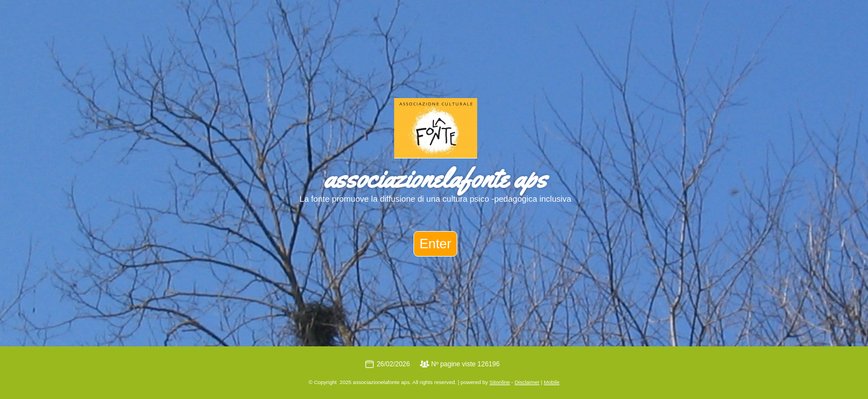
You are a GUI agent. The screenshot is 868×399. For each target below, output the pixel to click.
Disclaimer (527, 382)
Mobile (551, 382)
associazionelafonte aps (435, 178)
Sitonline (500, 382)
